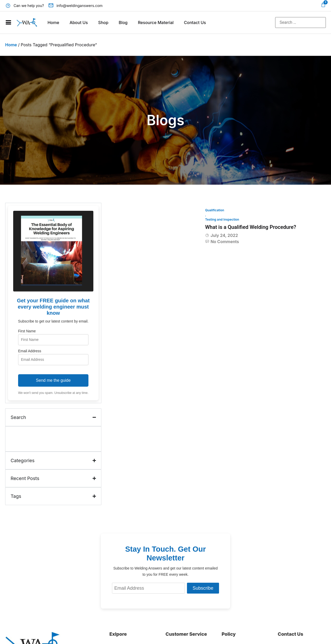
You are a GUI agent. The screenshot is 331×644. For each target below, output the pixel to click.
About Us (79, 23)
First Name (27, 331)
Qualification (215, 210)
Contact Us (195, 23)
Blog (123, 23)
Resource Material (156, 23)
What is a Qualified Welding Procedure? (251, 227)
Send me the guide (53, 380)
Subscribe (203, 588)
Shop (103, 23)
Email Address (30, 351)
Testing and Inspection (222, 219)
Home (53, 23)
